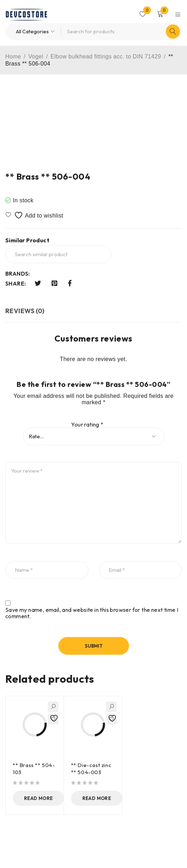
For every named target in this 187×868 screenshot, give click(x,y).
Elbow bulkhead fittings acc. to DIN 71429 (106, 57)
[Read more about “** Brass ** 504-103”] (39, 798)
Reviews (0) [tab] (25, 311)
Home (13, 57)
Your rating (87, 424)
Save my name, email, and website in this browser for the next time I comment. (92, 613)
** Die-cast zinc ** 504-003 (91, 769)
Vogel (36, 57)
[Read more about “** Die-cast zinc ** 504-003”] (98, 798)
